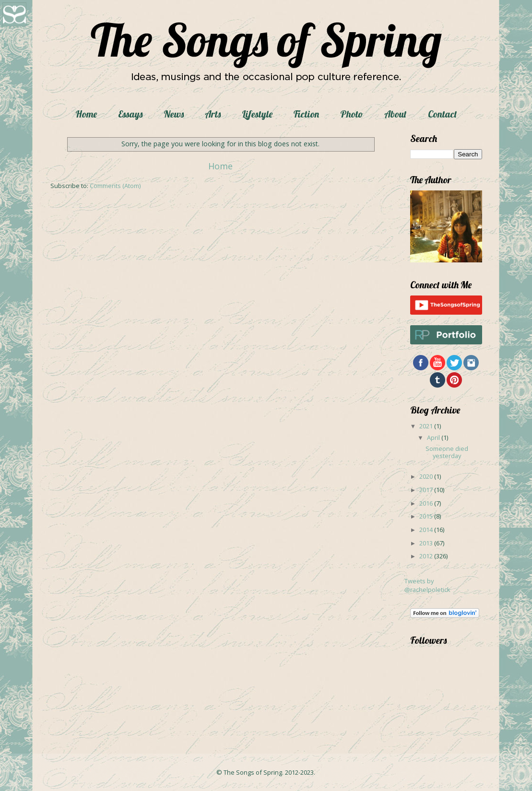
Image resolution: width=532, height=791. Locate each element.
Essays (130, 114)
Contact (443, 114)
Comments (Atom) (115, 186)
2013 (427, 543)
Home (86, 114)
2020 (427, 476)
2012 (427, 556)
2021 (427, 426)
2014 (427, 530)
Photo (352, 114)
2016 (427, 503)
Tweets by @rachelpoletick (427, 585)
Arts (213, 114)
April (434, 437)
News (174, 114)
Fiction (306, 114)
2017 (427, 490)
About (396, 114)
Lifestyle (257, 114)
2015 (427, 516)
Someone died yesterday (447, 452)
